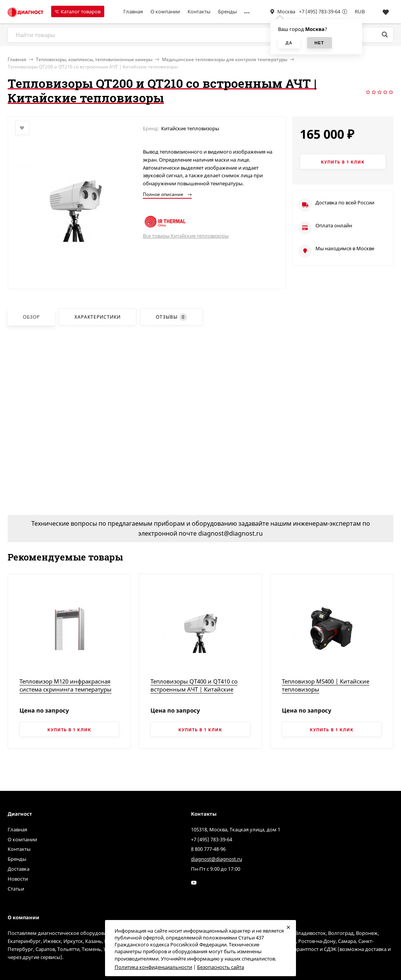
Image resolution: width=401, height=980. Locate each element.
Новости (18, 879)
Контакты (199, 11)
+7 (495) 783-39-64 (320, 11)
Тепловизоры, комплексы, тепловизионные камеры (94, 59)
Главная (133, 11)
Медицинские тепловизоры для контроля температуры (225, 59)
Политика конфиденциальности (153, 967)
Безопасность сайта (221, 967)
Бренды (227, 11)
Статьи (16, 889)
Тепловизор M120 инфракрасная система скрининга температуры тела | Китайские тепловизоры (65, 689)
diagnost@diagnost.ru (217, 859)
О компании (165, 11)
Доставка (19, 869)
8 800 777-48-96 (208, 849)
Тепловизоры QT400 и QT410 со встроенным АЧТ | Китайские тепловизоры (194, 689)
